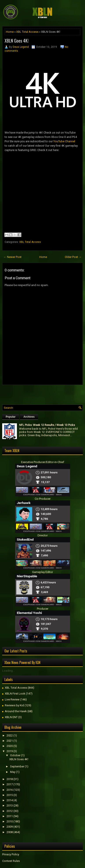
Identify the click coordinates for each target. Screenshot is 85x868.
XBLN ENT (11, 717)
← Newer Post (13, 257)
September (17, 766)
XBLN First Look (15, 694)
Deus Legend (21, 47)
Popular (11, 417)
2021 (10, 741)
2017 (10, 784)
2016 (10, 790)
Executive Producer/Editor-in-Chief (43, 462)
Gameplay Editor (42, 572)
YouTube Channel (64, 141)
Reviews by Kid (14, 705)
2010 (10, 821)
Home (10, 32)
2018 (10, 779)
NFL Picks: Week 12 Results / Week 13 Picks (47, 425)
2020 (10, 746)
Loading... (8, 671)
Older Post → (73, 257)
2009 (10, 827)
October (15, 755)
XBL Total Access (27, 32)
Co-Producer (43, 499)
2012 (10, 811)
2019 (10, 751)
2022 (10, 735)
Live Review (12, 699)
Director (43, 535)
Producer (43, 609)
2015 (10, 795)
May (13, 772)
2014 (10, 800)
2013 (10, 805)
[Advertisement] (44, 394)
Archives (29, 417)
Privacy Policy (11, 854)
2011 (10, 816)
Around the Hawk (16, 711)
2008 (10, 832)
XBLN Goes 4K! (17, 41)
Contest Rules (11, 861)
